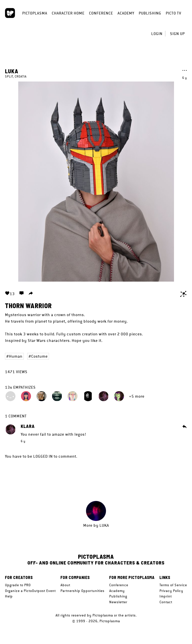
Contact (166, 602)
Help (9, 596)
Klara (28, 426)
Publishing (150, 13)
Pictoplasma (35, 13)
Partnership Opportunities (82, 591)
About (65, 585)
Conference (101, 13)
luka (12, 71)
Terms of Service (173, 585)
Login (157, 34)
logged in (43, 456)
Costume (39, 356)
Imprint (166, 596)
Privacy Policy (171, 591)
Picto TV (173, 13)
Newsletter (118, 602)
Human (16, 356)
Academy (126, 13)
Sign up (177, 34)
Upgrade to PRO (18, 585)
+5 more (137, 396)
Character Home (68, 13)
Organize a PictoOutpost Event (30, 591)
